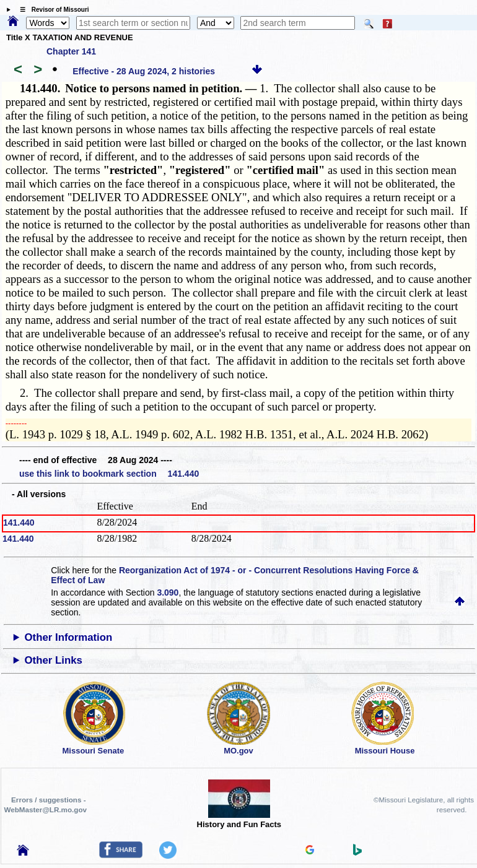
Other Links (54, 660)
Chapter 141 (71, 51)
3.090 (168, 592)
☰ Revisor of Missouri (51, 10)
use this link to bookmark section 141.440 (109, 474)
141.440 (19, 523)
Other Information (69, 637)
